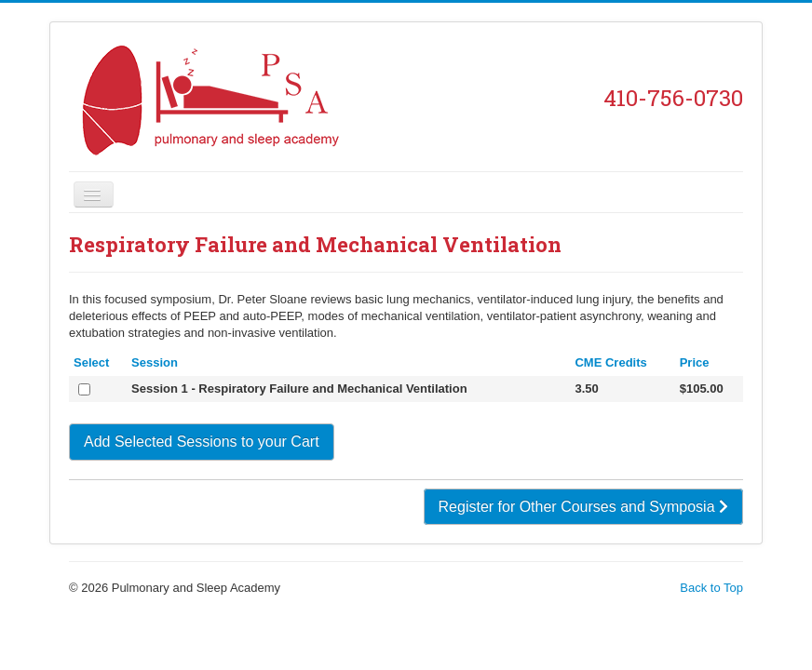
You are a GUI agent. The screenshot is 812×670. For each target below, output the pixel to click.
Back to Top (711, 588)
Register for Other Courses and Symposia (583, 507)
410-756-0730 (673, 98)
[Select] (84, 389)
